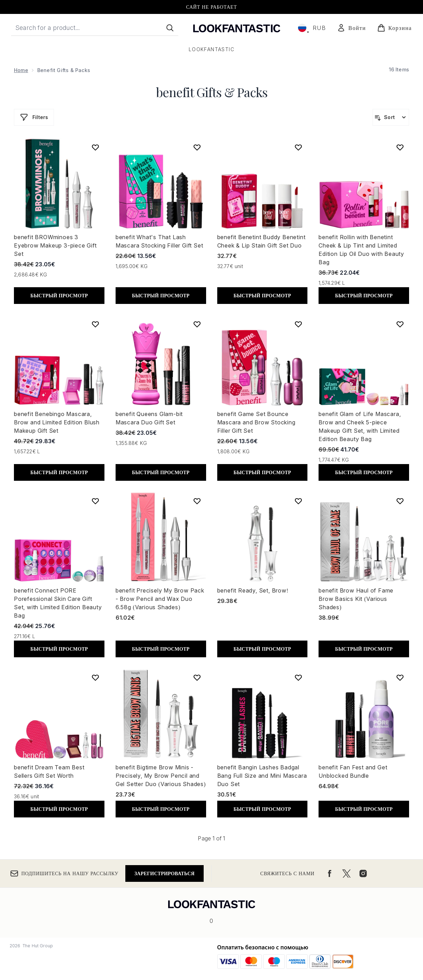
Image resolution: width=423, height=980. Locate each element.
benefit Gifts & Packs (212, 92)
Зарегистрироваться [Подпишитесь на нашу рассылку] (164, 873)
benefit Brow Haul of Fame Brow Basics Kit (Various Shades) (356, 599)
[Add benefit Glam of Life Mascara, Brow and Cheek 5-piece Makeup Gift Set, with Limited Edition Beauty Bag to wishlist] (400, 324)
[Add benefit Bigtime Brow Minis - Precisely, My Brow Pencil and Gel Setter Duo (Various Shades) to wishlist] (197, 677)
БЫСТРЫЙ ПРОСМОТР (59, 295)
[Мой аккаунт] (351, 28)
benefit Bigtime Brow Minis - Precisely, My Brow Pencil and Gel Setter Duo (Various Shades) (161, 776)
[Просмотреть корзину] (394, 28)
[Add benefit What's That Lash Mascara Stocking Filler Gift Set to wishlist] (197, 147)
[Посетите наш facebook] (330, 873)
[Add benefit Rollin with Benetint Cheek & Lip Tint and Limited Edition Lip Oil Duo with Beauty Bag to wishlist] (400, 147)
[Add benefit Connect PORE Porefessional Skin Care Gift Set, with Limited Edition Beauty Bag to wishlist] (95, 501)
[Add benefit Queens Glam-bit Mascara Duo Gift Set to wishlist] (197, 324)
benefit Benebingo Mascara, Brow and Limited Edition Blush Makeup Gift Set (57, 422)
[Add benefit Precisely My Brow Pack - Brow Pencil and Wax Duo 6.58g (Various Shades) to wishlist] (197, 501)
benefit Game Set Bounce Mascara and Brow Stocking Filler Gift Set (256, 422)
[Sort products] (391, 117)
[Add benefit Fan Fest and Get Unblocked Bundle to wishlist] (400, 677)
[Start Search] (170, 28)
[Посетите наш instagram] (363, 873)
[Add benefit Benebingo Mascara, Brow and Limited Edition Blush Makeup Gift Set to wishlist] (95, 324)
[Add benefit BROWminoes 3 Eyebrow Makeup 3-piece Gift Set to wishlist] (95, 147)
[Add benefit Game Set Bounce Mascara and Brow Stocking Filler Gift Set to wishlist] (298, 324)
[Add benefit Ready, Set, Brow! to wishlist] (298, 501)
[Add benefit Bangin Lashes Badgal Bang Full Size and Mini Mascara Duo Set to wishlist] (298, 677)
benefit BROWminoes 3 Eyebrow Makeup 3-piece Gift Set (55, 245)
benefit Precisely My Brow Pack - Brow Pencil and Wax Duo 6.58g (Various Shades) (160, 599)
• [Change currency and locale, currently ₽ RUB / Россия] (312, 28)
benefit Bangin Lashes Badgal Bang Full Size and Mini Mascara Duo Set (262, 776)
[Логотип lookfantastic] (237, 28)
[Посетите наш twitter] (346, 873)
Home (21, 70)
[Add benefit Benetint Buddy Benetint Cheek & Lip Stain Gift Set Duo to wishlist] (298, 147)
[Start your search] (95, 28)
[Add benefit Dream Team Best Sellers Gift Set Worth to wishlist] (95, 677)
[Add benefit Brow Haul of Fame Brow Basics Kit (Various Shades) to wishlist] (400, 501)
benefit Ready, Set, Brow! (253, 590)
